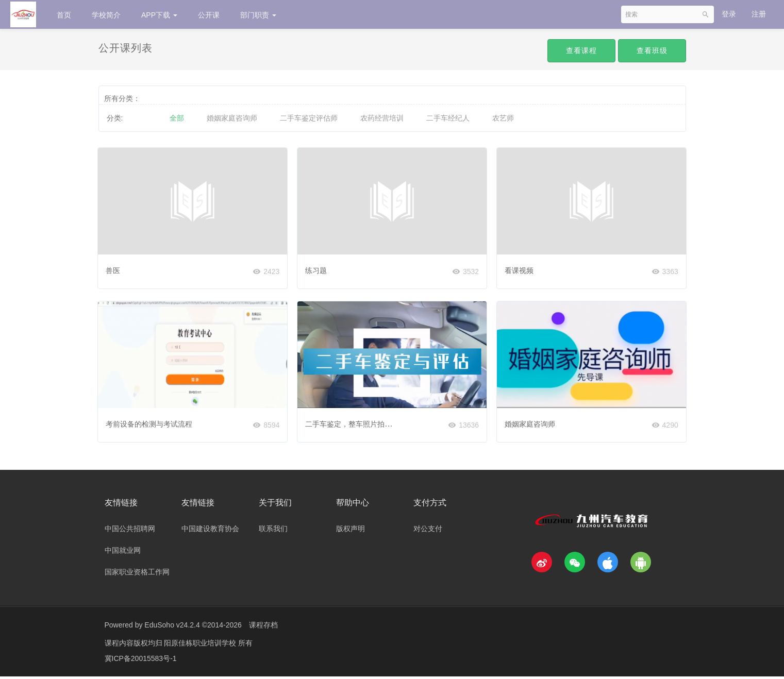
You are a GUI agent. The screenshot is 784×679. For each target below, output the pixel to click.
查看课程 (581, 50)
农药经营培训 (382, 118)
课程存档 (263, 627)
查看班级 (652, 50)
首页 (64, 15)
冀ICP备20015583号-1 (141, 661)
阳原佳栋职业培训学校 (201, 646)
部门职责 (258, 15)
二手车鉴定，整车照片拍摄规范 (357, 423)
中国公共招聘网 (130, 531)
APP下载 (159, 15)
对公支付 (428, 531)
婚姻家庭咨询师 (232, 118)
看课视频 (521, 268)
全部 (177, 118)
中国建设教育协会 (210, 531)
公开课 (209, 15)
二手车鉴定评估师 (309, 118)
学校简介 (106, 15)
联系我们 (273, 531)
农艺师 (503, 118)
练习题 (318, 268)
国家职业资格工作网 (137, 574)
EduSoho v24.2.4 (172, 627)
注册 (759, 14)
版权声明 (351, 531)
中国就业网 (123, 553)
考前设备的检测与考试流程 (151, 423)
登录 (729, 14)
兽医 (115, 268)
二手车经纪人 (448, 118)
